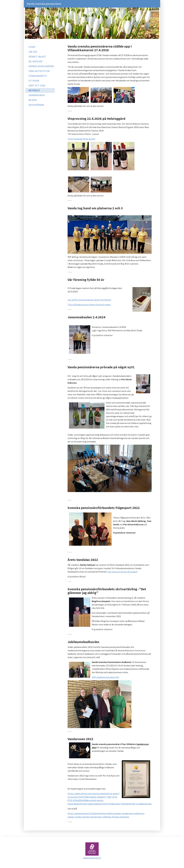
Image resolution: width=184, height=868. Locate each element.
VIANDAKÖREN (37, 95)
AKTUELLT (34, 90)
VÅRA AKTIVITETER (39, 71)
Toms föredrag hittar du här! (81, 139)
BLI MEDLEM (35, 61)
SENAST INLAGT (37, 57)
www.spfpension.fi (92, 858)
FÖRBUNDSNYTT (38, 76)
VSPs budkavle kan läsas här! (105, 677)
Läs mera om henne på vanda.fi (123, 572)
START (32, 47)
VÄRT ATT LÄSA (37, 86)
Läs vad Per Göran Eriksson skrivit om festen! (89, 300)
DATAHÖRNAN (36, 105)
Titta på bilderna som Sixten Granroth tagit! (89, 305)
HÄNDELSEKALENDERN (41, 66)
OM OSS (33, 52)
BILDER (33, 100)
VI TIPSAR (34, 81)
